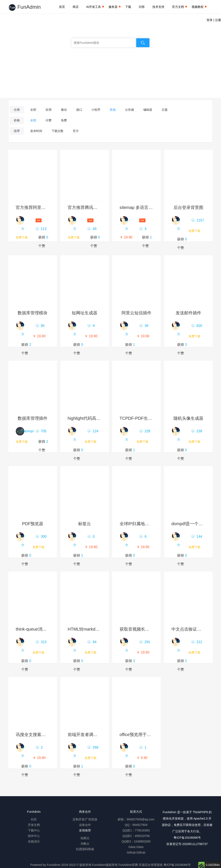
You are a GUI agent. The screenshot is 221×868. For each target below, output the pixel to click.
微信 (64, 110)
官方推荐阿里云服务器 (37, 207)
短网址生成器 (85, 313)
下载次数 (57, 131)
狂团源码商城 (85, 849)
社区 (34, 819)
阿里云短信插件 (136, 313)
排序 (17, 131)
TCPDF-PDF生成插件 (140, 418)
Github (141, 852)
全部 (33, 110)
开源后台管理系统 (151, 865)
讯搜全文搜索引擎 (33, 735)
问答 (142, 7)
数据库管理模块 (33, 313)
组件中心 (34, 836)
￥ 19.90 (126, 237)
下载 (128, 7)
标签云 (85, 524)
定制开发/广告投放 (85, 819)
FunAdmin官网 (128, 865)
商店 (76, 7)
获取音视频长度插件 (139, 629)
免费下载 (22, 237)
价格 (17, 120)
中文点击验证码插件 (191, 629)
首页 (62, 7)
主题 (165, 110)
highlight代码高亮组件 (88, 418)
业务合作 (85, 825)
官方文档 (179, 7)
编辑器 (148, 110)
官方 (76, 131)
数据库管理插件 (33, 418)
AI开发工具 (95, 7)
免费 (64, 120)
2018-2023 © (70, 865)
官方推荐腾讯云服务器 (89, 207)
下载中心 (34, 830)
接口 (79, 110)
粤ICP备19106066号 (187, 838)
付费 (49, 120)
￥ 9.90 (142, 758)
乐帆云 (85, 844)
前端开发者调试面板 (87, 735)
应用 (49, 110)
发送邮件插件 (188, 313)
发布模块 (110, 73)
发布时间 (36, 131)
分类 (17, 110)
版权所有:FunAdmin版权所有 (99, 865)
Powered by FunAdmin (45, 865)
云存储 (129, 110)
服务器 (115, 7)
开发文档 (34, 825)
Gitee (140, 847)
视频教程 (199, 7)
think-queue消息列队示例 (40, 629)
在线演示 (34, 841)
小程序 (96, 110)
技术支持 (158, 7)
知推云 (85, 838)
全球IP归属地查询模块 (141, 524)
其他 (113, 110)
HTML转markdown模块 (90, 629)
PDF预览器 (33, 524)
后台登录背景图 (188, 207)
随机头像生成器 (188, 418)
